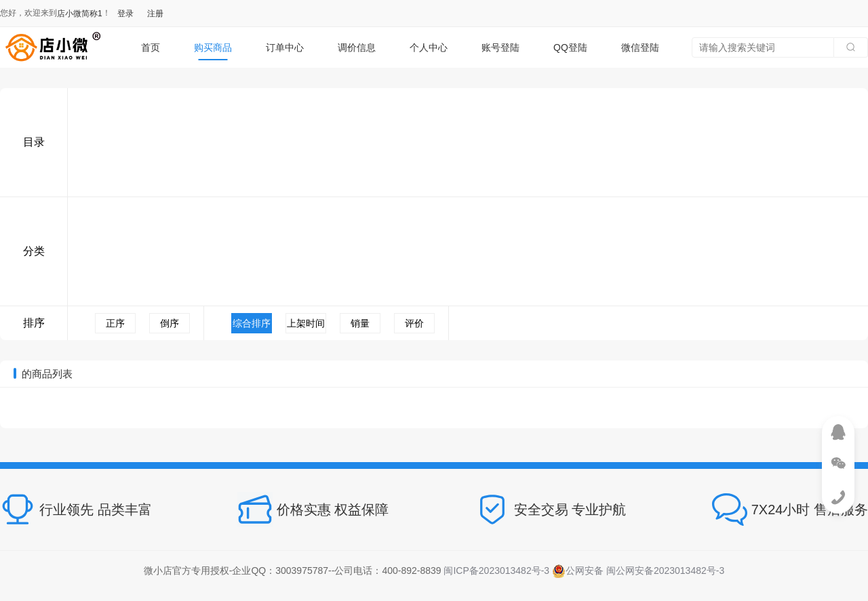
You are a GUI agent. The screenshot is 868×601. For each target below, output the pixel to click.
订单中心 (285, 47)
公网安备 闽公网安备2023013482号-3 (638, 571)
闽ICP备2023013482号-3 (496, 571)
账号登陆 (500, 47)
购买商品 (213, 47)
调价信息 (357, 47)
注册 (155, 14)
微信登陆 (640, 47)
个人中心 (429, 47)
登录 (125, 14)
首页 (151, 47)
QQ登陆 (570, 47)
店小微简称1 (80, 14)
